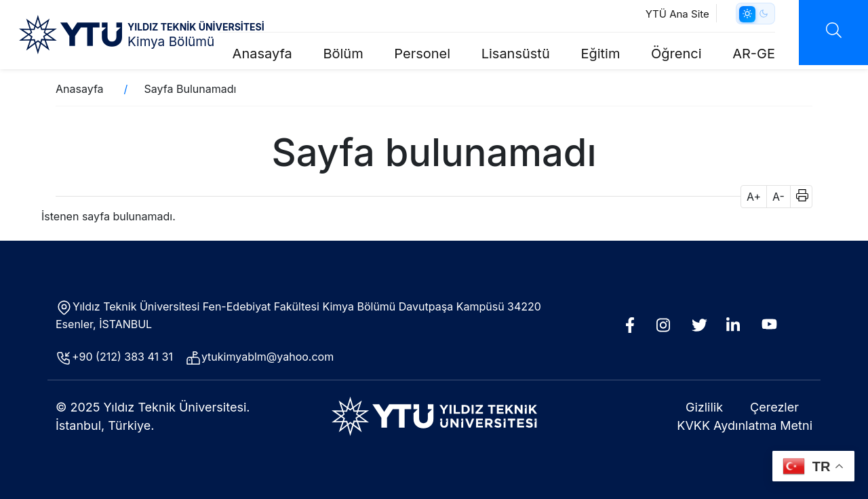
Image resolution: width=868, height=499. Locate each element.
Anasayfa (262, 54)
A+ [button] (754, 197)
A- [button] (778, 197)
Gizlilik (704, 407)
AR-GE (754, 54)
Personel (422, 54)
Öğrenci (676, 54)
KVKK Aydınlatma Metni (745, 425)
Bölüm (343, 54)
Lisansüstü (516, 54)
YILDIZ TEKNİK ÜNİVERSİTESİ (196, 27)
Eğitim (600, 54)
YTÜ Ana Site (677, 14)
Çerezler (774, 407)
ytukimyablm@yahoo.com (268, 357)
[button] (798, 197)
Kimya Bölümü (171, 42)
